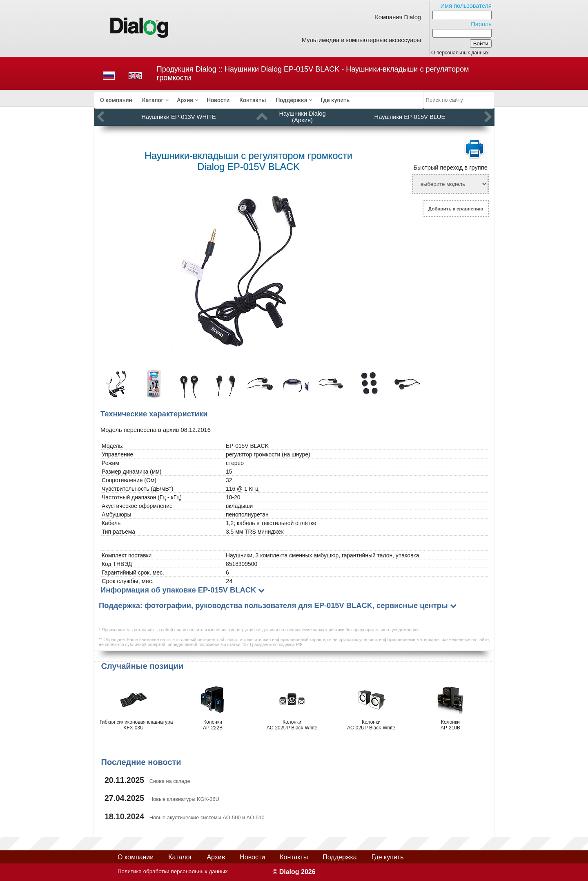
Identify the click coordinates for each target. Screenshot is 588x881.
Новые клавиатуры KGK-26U (184, 799)
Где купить (335, 100)
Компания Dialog (398, 17)
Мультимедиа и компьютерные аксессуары (361, 40)
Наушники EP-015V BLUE (410, 117)
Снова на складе (170, 781)
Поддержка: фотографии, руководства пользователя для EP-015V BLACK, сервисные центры (273, 605)
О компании (116, 100)
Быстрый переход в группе (450, 168)
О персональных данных (460, 53)
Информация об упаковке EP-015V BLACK (178, 590)
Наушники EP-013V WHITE (179, 117)
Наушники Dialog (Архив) (302, 117)
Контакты (253, 100)
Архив (185, 100)
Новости (218, 100)
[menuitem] (116, 100)
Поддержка (291, 100)
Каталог (153, 100)
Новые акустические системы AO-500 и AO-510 (207, 817)
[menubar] (259, 100)
